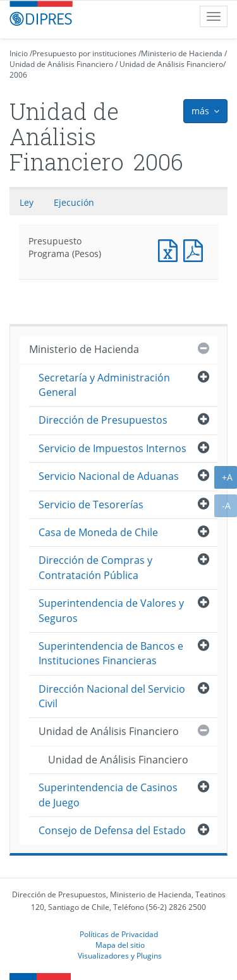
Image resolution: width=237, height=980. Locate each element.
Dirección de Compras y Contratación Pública (95, 567)
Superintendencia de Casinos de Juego (108, 795)
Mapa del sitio (120, 945)
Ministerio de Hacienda (182, 53)
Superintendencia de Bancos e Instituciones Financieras (111, 653)
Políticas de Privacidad (119, 934)
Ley (27, 202)
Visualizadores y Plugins (120, 955)
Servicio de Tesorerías (91, 505)
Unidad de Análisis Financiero (61, 64)
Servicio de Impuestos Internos (112, 448)
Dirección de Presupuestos (103, 420)
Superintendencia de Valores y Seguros (111, 610)
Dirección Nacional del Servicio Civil (112, 696)
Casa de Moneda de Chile (98, 532)
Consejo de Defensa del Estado (112, 830)
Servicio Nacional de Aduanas (109, 476)
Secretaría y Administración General (104, 385)
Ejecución (74, 202)
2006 (18, 75)
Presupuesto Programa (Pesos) (171, 249)
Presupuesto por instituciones (84, 53)
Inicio (19, 53)
